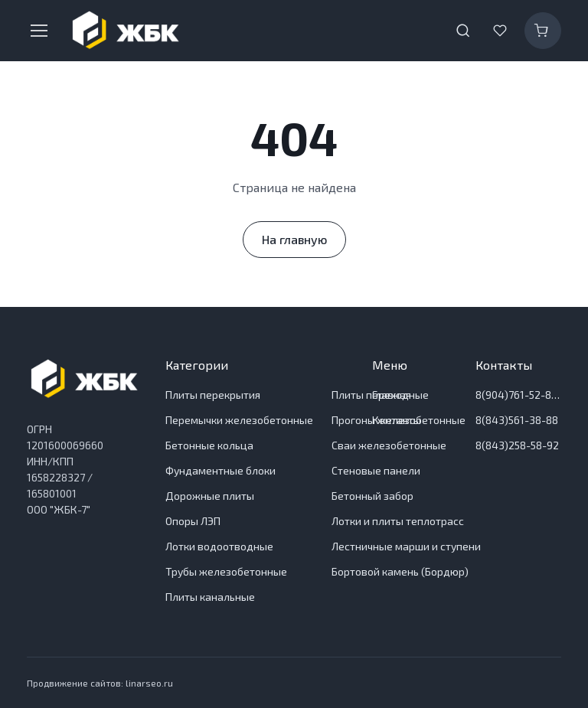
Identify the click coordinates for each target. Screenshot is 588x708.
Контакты (397, 420)
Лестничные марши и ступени (406, 546)
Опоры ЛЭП (193, 521)
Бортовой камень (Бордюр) (400, 571)
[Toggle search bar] (463, 31)
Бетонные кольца (209, 445)
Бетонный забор (372, 496)
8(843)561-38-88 (517, 420)
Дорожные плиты (210, 496)
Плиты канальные (210, 597)
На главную (294, 239)
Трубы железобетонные (226, 571)
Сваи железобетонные (389, 445)
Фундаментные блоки (220, 470)
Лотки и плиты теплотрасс (398, 521)
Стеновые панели (376, 470)
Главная (392, 395)
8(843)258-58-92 (517, 445)
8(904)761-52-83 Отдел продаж (518, 395)
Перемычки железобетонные (239, 420)
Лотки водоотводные (219, 546)
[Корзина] (543, 31)
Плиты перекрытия (213, 395)
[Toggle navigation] (38, 31)
